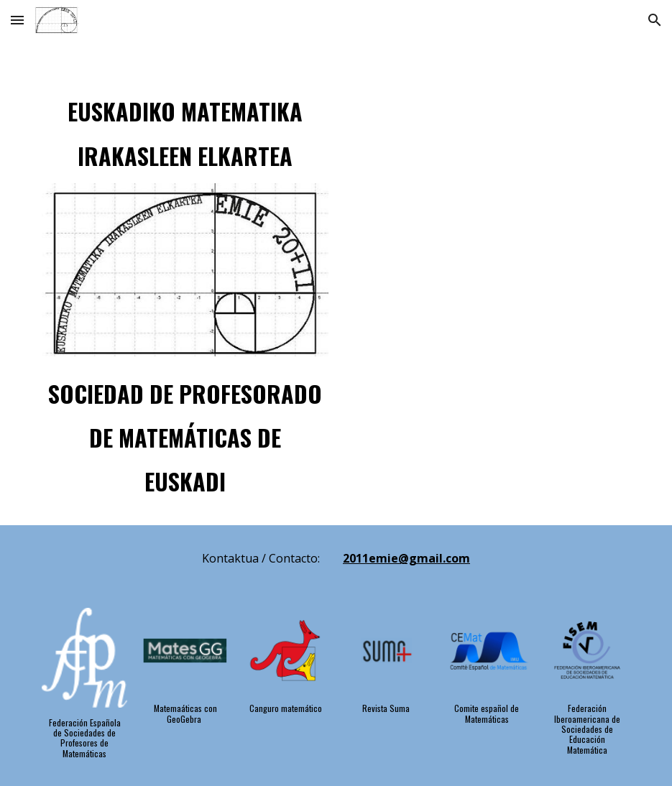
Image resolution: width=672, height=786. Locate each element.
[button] (17, 20)
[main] (185, 128)
